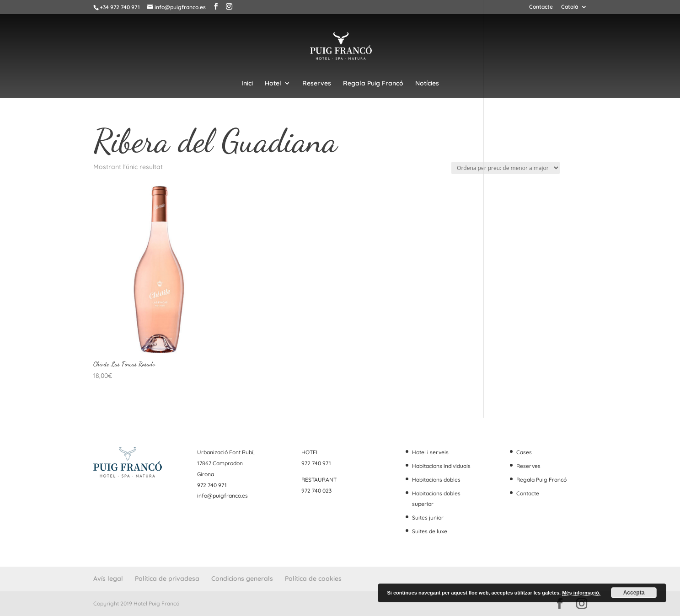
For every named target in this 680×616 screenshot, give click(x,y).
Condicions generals (242, 579)
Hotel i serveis (430, 452)
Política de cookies (313, 579)
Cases (524, 452)
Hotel (273, 84)
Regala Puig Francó (373, 84)
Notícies (427, 84)
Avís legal (108, 579)
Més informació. (581, 593)
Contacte (541, 7)
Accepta (634, 593)
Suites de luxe (430, 531)
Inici (247, 84)
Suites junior (428, 518)
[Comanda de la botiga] (506, 168)
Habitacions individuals (441, 466)
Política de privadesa (167, 579)
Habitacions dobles (436, 480)
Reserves (317, 84)
